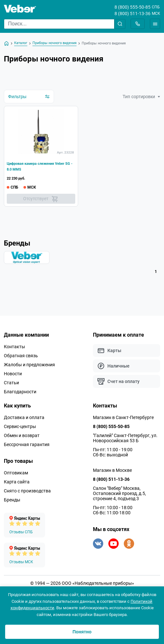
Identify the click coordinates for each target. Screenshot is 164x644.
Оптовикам (16, 473)
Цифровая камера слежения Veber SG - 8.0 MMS (40, 167)
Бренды (12, 500)
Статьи (11, 383)
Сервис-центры (20, 426)
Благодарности (20, 392)
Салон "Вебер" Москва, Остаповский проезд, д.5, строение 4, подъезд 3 (119, 493)
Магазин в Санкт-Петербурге (123, 417)
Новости (13, 374)
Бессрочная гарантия (27, 444)
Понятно (82, 632)
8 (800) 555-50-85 (132, 7)
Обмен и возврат (22, 435)
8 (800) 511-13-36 (132, 14)
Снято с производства (27, 491)
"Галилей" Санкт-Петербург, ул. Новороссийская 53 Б (125, 438)
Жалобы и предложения (29, 365)
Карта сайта (17, 482)
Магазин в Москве (112, 470)
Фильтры (29, 97)
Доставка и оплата (24, 417)
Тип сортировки (141, 97)
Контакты (14, 347)
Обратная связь (21, 356)
